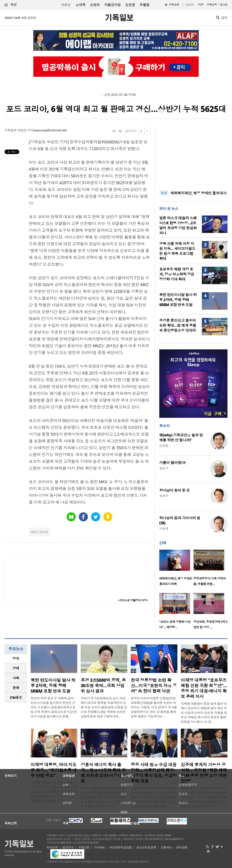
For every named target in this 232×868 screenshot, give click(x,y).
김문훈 (130, 5)
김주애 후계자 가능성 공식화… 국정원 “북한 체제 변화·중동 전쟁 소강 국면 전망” (204, 773)
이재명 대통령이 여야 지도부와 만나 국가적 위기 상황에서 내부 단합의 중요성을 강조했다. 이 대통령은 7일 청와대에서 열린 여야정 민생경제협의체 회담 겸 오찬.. (54, 792)
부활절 (144, 5)
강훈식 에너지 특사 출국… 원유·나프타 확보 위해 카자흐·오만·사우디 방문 (104, 773)
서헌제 (164, 528)
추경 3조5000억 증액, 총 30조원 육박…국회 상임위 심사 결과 (103, 686)
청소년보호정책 (146, 847)
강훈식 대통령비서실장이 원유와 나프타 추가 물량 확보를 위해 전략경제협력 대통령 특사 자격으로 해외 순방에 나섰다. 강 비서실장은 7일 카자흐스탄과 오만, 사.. (104, 797)
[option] (176, 569)
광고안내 (68, 847)
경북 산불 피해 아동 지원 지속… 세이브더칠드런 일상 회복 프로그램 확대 (177, 251)
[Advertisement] (193, 156)
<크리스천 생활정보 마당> (133, 600)
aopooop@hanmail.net (50, 130)
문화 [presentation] (16, 688)
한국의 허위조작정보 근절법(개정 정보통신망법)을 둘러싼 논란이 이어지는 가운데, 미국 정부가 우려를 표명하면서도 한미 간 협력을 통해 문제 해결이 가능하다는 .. (154, 707)
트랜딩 (66, 5)
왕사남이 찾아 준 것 (174, 490)
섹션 (11, 5)
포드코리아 (41, 532)
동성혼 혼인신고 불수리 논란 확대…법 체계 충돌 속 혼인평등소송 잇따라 (178, 325)
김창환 (164, 446)
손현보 (95, 5)
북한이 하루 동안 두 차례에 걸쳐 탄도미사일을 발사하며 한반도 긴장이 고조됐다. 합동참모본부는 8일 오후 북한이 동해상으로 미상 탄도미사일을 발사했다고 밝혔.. (54, 707)
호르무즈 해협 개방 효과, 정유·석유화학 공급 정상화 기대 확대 (177, 274)
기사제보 (99, 847)
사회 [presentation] (16, 678)
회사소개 (52, 847)
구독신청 (212, 5)
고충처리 (166, 847)
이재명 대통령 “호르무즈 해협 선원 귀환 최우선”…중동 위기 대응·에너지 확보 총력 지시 (204, 688)
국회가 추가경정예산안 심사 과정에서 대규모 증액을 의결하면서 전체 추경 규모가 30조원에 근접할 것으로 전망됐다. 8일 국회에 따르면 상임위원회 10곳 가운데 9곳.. (104, 707)
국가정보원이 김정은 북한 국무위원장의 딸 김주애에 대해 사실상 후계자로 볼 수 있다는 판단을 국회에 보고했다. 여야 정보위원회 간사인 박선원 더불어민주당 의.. (204, 797)
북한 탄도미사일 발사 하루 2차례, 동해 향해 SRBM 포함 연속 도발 (178, 300)
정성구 (164, 468)
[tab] (16, 659)
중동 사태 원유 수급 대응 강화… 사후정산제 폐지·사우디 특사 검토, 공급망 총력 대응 (154, 773)
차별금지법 (112, 5)
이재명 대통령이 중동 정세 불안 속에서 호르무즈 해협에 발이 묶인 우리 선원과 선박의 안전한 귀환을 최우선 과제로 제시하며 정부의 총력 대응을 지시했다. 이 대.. (204, 713)
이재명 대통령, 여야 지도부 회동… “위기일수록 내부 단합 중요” (54, 770)
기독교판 (174, 5)
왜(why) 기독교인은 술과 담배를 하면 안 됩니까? (181, 438)
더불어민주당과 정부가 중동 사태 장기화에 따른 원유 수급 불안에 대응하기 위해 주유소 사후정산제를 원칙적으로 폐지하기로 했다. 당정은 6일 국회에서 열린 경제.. (154, 797)
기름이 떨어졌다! (172, 463)
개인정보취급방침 (121, 847)
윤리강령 (182, 847)
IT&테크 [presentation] (16, 697)
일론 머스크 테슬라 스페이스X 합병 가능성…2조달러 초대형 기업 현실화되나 (178, 225)
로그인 (224, 5)
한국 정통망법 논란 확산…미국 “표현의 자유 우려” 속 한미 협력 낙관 (154, 686)
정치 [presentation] (16, 658)
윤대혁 (81, 5)
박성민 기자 (25, 130)
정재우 (164, 496)
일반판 (190, 5)
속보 (164, 193)
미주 (201, 5)
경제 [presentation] (16, 668)
